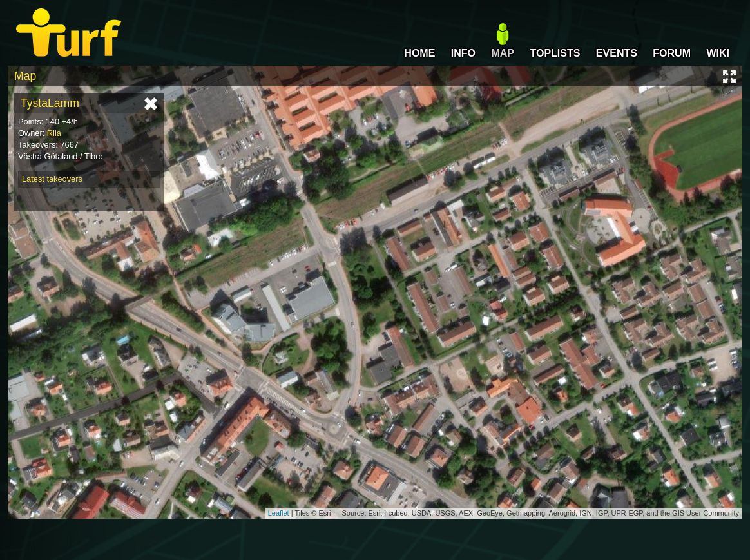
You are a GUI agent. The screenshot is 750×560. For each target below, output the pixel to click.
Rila (54, 133)
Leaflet (279, 513)
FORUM (672, 53)
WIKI (718, 53)
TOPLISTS (555, 53)
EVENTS (617, 53)
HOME (419, 53)
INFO (463, 53)
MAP (503, 53)
